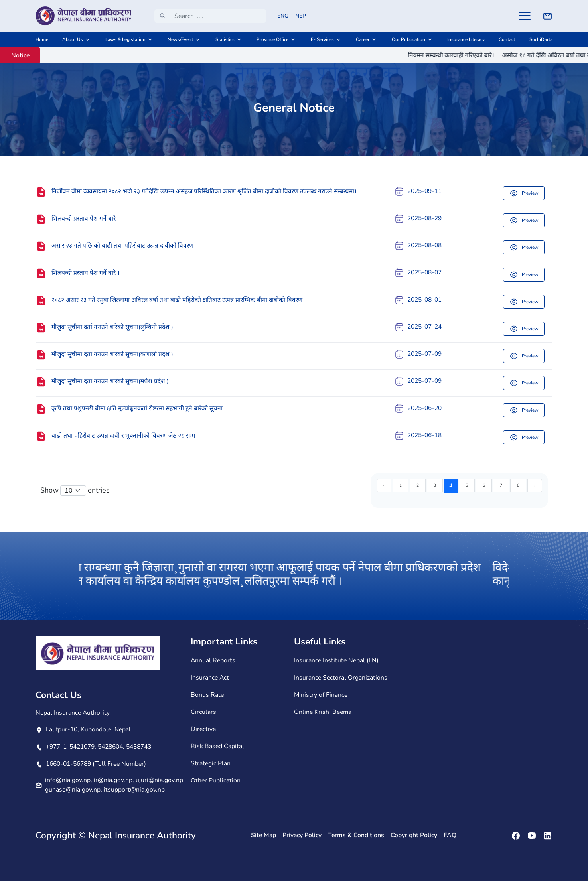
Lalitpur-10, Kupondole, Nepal (88, 729)
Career (363, 39)
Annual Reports (213, 660)
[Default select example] (73, 491)
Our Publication (408, 39)
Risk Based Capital (217, 746)
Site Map (263, 835)
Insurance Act (210, 678)
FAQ (450, 835)
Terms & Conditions (356, 835)
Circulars (203, 712)
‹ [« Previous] (384, 485)
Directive (203, 729)
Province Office (272, 39)
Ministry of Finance (321, 695)
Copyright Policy (414, 835)
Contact (507, 39)
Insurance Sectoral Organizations (341, 678)
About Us (73, 39)
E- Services (322, 39)
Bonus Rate (207, 695)
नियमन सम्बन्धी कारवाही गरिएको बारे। (460, 55)
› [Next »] (535, 485)
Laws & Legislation (125, 39)
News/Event (180, 39)
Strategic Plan (211, 763)
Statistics (225, 39)
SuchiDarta (541, 39)
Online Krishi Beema (323, 712)
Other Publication (216, 780)
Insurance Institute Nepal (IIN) (336, 660)
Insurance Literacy (466, 39)
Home (42, 39)
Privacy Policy (302, 835)
